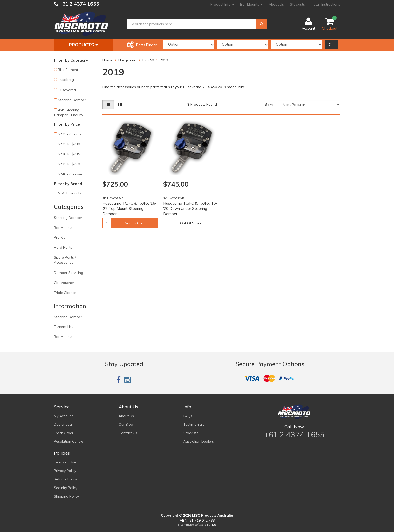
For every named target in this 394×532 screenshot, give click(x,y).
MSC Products (69, 193)
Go (331, 45)
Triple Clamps (65, 293)
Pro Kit (59, 237)
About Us (276, 4)
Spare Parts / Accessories (65, 260)
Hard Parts (63, 247)
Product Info (222, 4)
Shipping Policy (66, 496)
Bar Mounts (251, 4)
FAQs (188, 416)
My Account (63, 416)
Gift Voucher (64, 283)
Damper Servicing (68, 273)
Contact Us (128, 433)
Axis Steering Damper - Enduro (68, 112)
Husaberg (66, 80)
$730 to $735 (69, 154)
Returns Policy (65, 479)
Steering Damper (72, 100)
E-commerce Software (192, 525)
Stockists (297, 4)
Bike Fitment (68, 70)
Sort (269, 105)
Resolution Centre (68, 441)
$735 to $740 (69, 164)
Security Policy (66, 488)
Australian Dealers (199, 441)
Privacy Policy (65, 471)
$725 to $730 (69, 144)
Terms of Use (65, 462)
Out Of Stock (191, 223)
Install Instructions (326, 4)
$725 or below (70, 134)
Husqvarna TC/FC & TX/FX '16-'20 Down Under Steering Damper (190, 209)
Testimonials (194, 424)
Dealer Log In (65, 424)
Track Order (64, 433)
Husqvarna (67, 90)
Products (83, 45)
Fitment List (63, 327)
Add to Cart (135, 223)
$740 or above (70, 174)
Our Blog (126, 424)
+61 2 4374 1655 (79, 4)
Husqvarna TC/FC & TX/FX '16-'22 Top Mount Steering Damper (129, 209)
